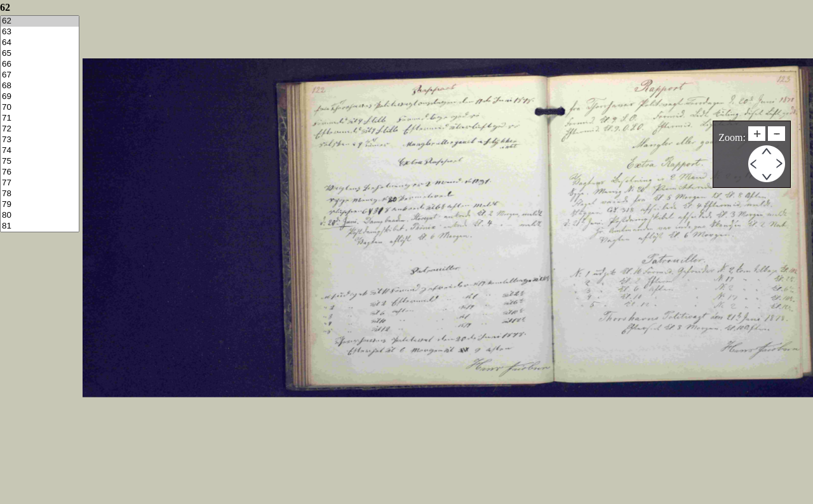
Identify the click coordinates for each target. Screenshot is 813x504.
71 (40, 118)
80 (40, 216)
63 (40, 32)
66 (40, 64)
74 (40, 151)
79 (40, 205)
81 (40, 226)
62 (40, 21)
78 (40, 194)
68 (40, 86)
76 (40, 172)
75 (40, 162)
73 (40, 140)
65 (40, 54)
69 (40, 97)
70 (40, 108)
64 (40, 43)
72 (40, 129)
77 (40, 183)
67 (40, 75)
